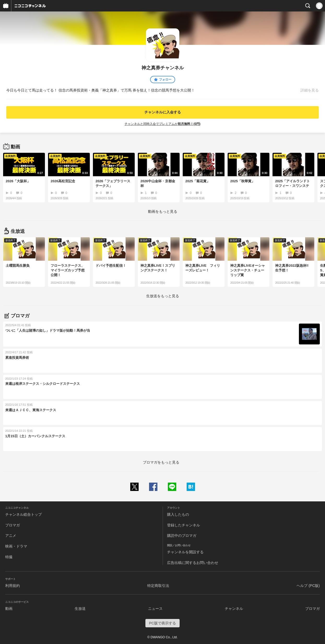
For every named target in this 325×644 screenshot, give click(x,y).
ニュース (155, 609)
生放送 (80, 609)
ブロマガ (13, 525)
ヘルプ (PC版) (308, 586)
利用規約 (13, 586)
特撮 (9, 557)
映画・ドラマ (16, 546)
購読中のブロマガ (182, 536)
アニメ (11, 536)
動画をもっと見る (163, 211)
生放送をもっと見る (163, 296)
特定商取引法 (158, 586)
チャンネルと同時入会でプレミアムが (163, 124)
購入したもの (178, 514)
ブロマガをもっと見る (161, 462)
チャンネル (234, 609)
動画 (9, 609)
